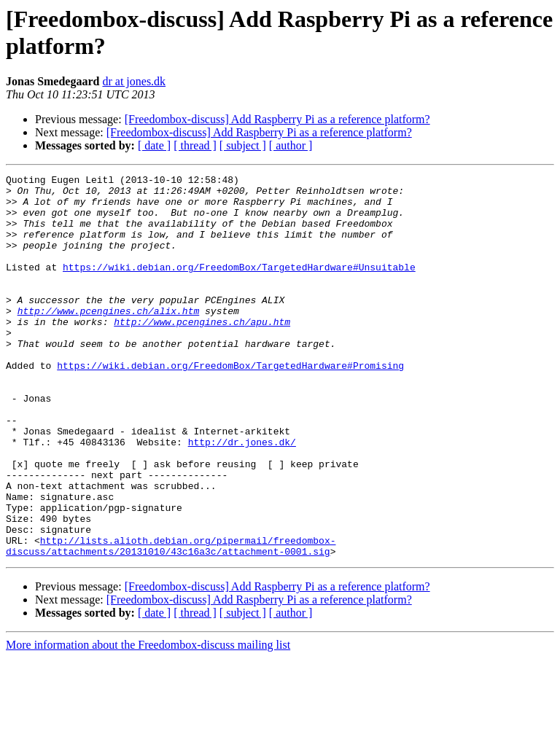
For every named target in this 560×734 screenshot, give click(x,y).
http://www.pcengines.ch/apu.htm (202, 352)
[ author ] (291, 145)
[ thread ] (195, 145)
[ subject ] (243, 145)
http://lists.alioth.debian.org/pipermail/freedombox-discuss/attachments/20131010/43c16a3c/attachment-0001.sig (171, 621)
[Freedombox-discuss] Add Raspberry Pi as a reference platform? (277, 119)
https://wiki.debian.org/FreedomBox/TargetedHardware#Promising (230, 405)
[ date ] (154, 145)
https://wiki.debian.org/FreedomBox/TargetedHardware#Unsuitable (239, 286)
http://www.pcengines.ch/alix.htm (109, 339)
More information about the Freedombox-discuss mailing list (148, 721)
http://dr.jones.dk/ (242, 496)
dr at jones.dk (134, 81)
